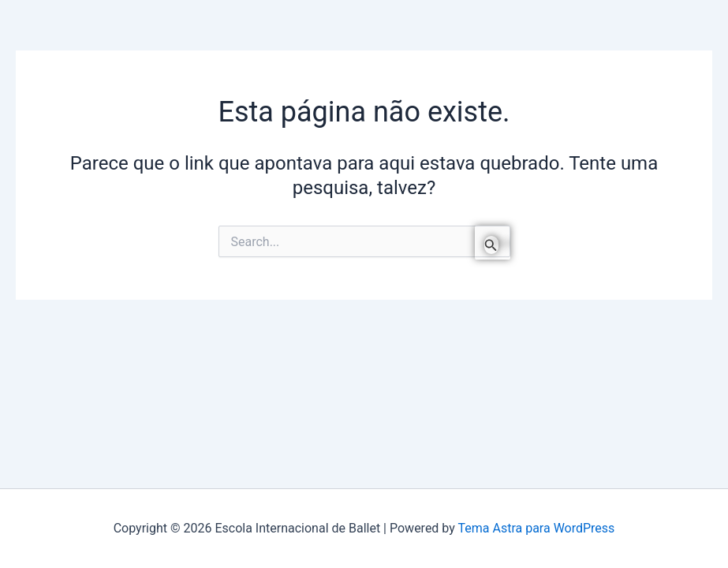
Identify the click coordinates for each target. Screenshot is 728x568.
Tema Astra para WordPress (536, 528)
